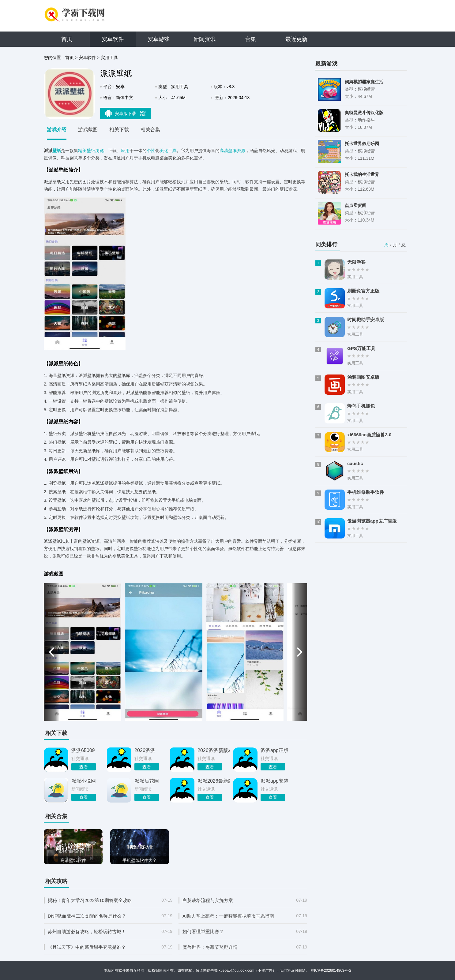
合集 (250, 39)
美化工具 (168, 151)
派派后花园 (147, 781)
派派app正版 (275, 750)
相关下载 (119, 130)
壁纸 (57, 151)
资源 (241, 151)
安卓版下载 (126, 113)
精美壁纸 (87, 151)
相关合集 (150, 130)
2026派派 (145, 750)
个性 (151, 151)
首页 (67, 39)
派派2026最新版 (214, 781)
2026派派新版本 (214, 750)
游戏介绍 (57, 130)
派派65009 (83, 750)
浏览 (100, 151)
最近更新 (296, 39)
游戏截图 (88, 130)
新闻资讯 (205, 39)
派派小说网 (84, 781)
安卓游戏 (159, 39)
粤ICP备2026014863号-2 (331, 971)
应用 (125, 151)
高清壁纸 (228, 151)
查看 (84, 767)
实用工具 (109, 58)
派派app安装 (275, 781)
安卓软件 (113, 39)
